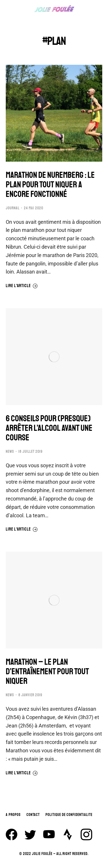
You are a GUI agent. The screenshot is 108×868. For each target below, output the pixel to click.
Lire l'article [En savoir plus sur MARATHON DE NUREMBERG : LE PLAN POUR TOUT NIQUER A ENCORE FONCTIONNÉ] (22, 286)
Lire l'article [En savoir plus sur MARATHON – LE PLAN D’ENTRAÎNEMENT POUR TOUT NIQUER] (22, 773)
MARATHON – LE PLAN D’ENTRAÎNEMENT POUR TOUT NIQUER (47, 672)
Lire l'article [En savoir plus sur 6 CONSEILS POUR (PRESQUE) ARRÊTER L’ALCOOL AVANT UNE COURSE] (22, 529)
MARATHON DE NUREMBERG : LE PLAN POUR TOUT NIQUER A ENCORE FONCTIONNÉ (50, 185)
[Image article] (54, 113)
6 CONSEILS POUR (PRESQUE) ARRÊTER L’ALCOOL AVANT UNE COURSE (49, 428)
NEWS (10, 452)
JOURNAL (13, 208)
